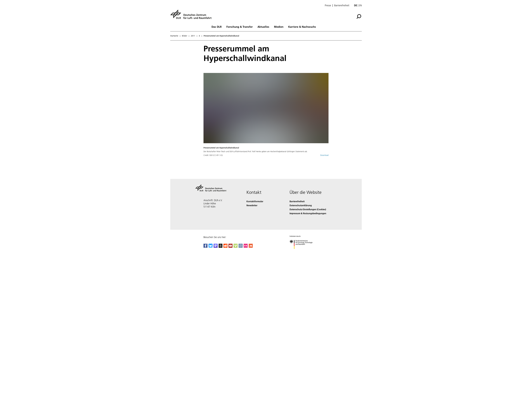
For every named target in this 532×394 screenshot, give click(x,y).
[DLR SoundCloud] (251, 247)
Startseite (174, 36)
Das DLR (217, 27)
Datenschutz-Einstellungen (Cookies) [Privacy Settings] (308, 209)
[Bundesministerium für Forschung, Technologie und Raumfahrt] (303, 251)
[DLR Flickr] (246, 247)
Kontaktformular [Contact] (255, 201)
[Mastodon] (216, 247)
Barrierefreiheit (342, 5)
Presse (328, 5)
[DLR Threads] (221, 247)
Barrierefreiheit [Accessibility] (297, 201)
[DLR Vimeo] (236, 247)
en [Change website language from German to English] (360, 5)
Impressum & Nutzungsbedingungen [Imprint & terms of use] (308, 213)
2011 (193, 36)
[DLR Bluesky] (211, 247)
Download (324, 155)
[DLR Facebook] (205, 247)
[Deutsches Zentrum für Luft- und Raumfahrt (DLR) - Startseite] (192, 16)
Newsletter (252, 205)
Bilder (185, 36)
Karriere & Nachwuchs (302, 27)
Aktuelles (263, 27)
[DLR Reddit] (225, 247)
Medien (279, 27)
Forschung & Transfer (240, 27)
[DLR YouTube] (230, 247)
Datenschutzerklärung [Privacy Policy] (301, 205)
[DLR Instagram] (241, 247)
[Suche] (359, 17)
